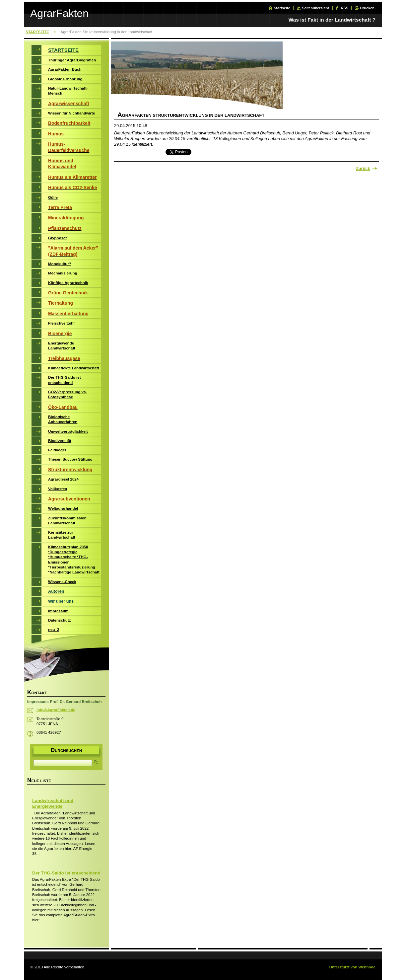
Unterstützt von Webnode (352, 967)
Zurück (363, 168)
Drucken (367, 8)
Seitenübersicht (315, 8)
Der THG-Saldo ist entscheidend (66, 873)
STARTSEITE (37, 32)
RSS (345, 8)
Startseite (282, 8)
